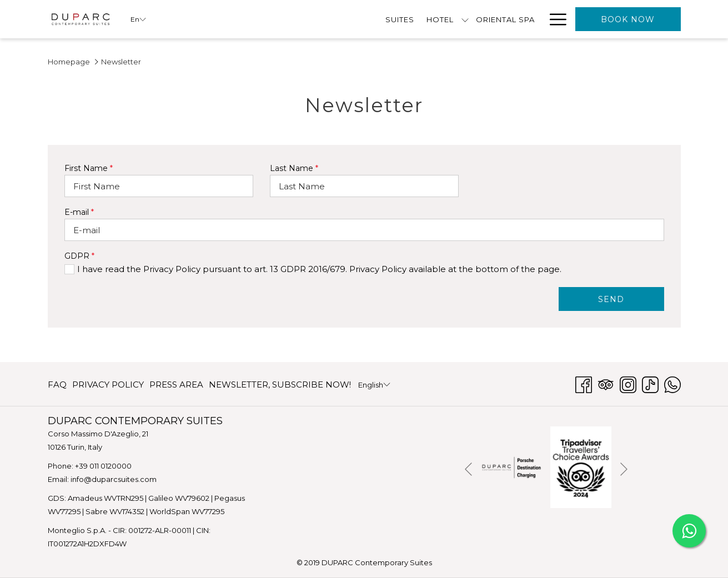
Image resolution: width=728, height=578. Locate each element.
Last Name (294, 168)
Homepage (69, 62)
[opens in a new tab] (511, 466)
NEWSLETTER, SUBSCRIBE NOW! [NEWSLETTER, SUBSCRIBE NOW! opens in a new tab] (280, 387)
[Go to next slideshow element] (624, 469)
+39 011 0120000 (103, 466)
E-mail (79, 212)
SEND (611, 299)
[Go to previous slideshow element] (468, 469)
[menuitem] (195, 19)
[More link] (554, 19)
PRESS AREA (176, 385)
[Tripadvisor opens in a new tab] (606, 383)
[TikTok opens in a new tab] (650, 383)
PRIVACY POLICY (108, 385)
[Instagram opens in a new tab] (628, 383)
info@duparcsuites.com (114, 479)
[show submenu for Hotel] (260, 19)
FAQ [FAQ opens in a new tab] (57, 387)
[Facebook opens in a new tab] (584, 383)
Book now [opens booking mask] (628, 19)
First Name (89, 168)
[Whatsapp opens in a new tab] (672, 383)
